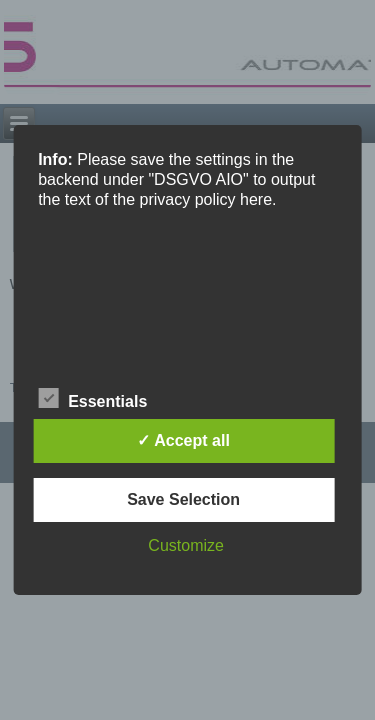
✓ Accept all (183, 440)
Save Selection (183, 499)
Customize (186, 545)
